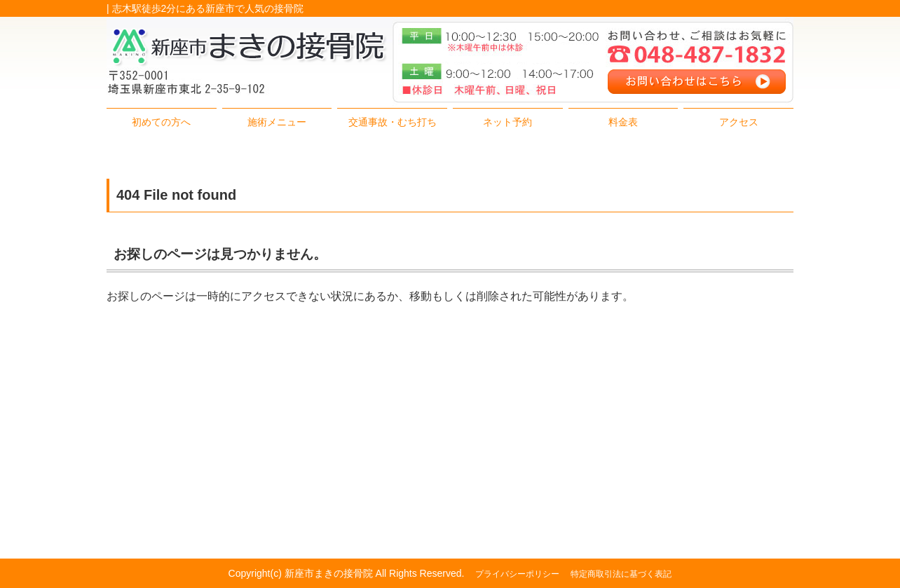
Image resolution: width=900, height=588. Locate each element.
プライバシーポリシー (517, 574)
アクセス (739, 122)
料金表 (623, 122)
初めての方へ (161, 122)
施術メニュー (277, 122)
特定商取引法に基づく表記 (621, 574)
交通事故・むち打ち (393, 122)
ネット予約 (507, 122)
